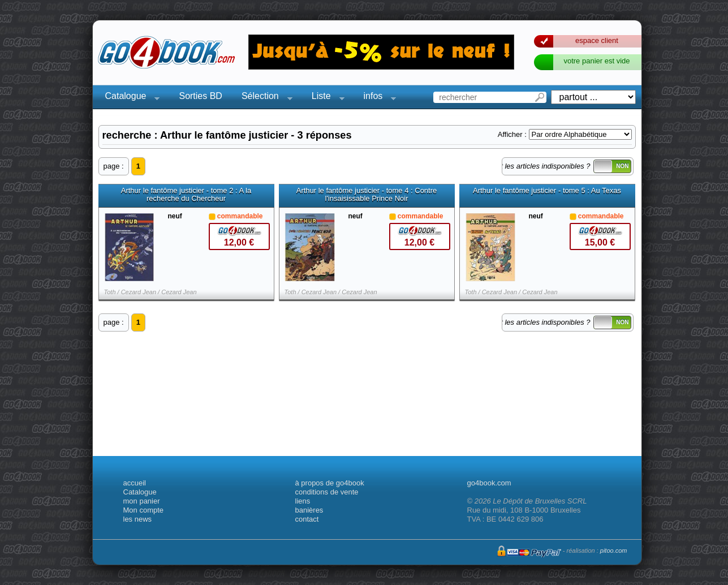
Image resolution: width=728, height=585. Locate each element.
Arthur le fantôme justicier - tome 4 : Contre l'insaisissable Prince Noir (367, 195)
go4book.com (489, 483)
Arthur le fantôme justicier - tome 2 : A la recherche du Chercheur (186, 195)
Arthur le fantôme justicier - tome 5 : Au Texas (547, 191)
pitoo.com (614, 550)
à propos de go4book (330, 483)
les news (138, 519)
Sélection (264, 98)
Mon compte (144, 510)
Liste (325, 98)
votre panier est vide (596, 61)
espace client (597, 40)
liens (303, 501)
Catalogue (129, 98)
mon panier (142, 501)
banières (309, 510)
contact (307, 519)
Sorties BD (200, 96)
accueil (135, 483)
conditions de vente (327, 492)
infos (377, 98)
